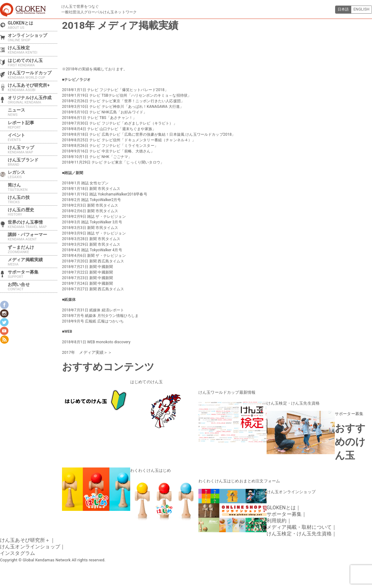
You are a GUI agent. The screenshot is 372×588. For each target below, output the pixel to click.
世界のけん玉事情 (33, 224)
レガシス (33, 174)
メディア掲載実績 (33, 262)
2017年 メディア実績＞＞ (85, 352)
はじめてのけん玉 (145, 381)
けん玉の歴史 (33, 212)
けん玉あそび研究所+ (33, 87)
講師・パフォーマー (33, 237)
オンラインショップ (33, 37)
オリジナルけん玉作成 (33, 100)
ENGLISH (361, 9)
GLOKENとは (33, 25)
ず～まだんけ (33, 249)
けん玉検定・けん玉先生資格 (291, 402)
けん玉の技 (33, 200)
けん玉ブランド (33, 162)
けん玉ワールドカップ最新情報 (225, 392)
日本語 (341, 9)
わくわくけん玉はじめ (149, 469)
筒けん (33, 187)
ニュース (33, 112)
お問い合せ (33, 287)
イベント (33, 137)
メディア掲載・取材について (299, 525)
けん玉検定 (33, 50)
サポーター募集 (348, 412)
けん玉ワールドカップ (33, 75)
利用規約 (277, 518)
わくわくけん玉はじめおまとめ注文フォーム (236, 479)
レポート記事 (33, 125)
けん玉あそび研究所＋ (25, 538)
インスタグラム (18, 551)
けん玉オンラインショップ (289, 489)
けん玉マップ (33, 150)
